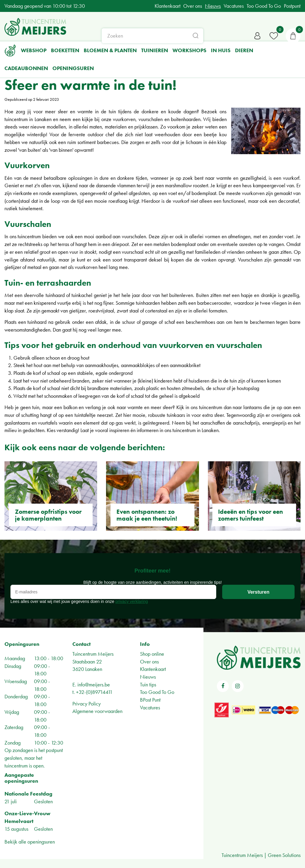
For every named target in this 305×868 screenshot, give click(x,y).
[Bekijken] (293, 36)
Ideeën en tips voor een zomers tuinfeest (250, 515)
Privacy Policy (87, 704)
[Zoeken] (152, 36)
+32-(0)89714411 (94, 692)
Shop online (152, 654)
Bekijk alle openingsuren (30, 842)
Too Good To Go (157, 692)
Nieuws (148, 677)
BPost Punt (150, 700)
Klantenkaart (153, 669)
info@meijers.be (94, 684)
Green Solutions (284, 855)
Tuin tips (148, 684)
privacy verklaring (132, 601)
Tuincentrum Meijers (93, 654)
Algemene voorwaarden (97, 711)
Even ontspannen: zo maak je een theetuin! (147, 515)
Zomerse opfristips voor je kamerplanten (48, 515)
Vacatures (150, 707)
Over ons (149, 662)
